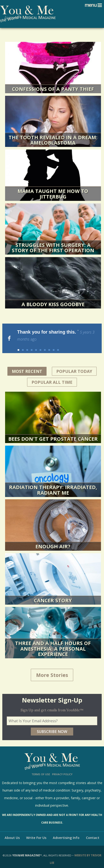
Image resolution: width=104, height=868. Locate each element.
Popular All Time (52, 377)
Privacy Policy (62, 769)
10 (58, 345)
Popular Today (74, 366)
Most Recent (29, 365)
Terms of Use (41, 769)
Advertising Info (66, 832)
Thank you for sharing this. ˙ (56, 336)
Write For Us (36, 832)
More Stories (52, 670)
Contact (93, 832)
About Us (12, 832)
